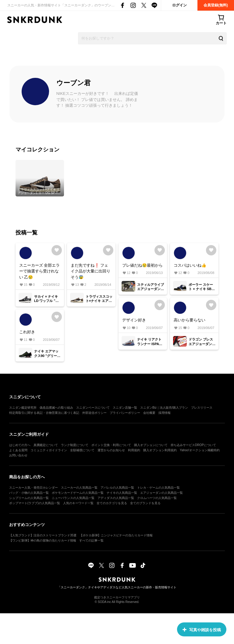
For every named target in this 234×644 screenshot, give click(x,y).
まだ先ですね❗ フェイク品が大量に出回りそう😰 (90, 271)
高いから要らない (190, 320)
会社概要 (149, 413)
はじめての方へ (20, 445)
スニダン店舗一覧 (125, 408)
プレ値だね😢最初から (142, 265)
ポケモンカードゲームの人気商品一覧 (78, 493)
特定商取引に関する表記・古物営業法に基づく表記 (44, 413)
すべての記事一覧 (91, 540)
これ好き (27, 332)
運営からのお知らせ (111, 450)
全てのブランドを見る (145, 503)
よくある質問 (18, 450)
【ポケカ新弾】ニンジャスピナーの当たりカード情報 (116, 535)
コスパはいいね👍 (190, 265)
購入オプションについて (151, 445)
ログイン (179, 5)
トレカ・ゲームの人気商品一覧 (158, 488)
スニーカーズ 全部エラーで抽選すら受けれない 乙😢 (40, 271)
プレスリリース (202, 408)
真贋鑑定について (46, 445)
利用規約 (134, 450)
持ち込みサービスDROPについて (193, 445)
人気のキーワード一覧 (78, 503)
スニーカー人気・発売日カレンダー (34, 488)
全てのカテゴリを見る (112, 503)
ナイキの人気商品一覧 (122, 493)
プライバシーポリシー (125, 413)
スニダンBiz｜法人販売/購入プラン (164, 408)
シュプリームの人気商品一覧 (29, 498)
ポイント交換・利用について (111, 445)
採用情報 (165, 413)
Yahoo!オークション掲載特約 (200, 450)
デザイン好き (134, 320)
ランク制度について (75, 445)
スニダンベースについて (93, 408)
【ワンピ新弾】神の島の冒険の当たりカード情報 (43, 540)
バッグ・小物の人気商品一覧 (29, 493)
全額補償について (82, 450)
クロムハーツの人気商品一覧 (157, 498)
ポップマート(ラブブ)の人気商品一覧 (35, 503)
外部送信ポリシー (94, 413)
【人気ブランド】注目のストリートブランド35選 (43, 535)
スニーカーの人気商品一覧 (79, 488)
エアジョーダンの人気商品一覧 (161, 493)
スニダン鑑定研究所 (23, 408)
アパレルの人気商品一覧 (117, 488)
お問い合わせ (18, 455)
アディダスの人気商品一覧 (116, 498)
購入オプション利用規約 (160, 450)
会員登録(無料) (216, 5)
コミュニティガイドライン (49, 450)
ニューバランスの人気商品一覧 (73, 498)
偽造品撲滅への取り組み (56, 408)
